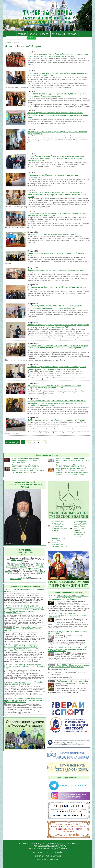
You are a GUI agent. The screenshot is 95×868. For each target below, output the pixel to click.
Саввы (13, 560)
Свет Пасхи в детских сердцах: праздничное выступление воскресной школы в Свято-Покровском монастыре (57, 95)
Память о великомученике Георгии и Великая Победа (24, 591)
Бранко (39, 573)
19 (45, 443)
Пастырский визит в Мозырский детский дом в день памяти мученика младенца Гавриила (57, 133)
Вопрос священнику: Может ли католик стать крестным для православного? (53, 176)
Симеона (41, 572)
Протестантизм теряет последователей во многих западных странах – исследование (68, 615)
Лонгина (24, 567)
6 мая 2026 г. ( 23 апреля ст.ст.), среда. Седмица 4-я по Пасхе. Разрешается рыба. (68, 666)
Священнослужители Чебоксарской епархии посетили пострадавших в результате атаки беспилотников (68, 649)
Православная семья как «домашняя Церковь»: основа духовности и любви (57, 271)
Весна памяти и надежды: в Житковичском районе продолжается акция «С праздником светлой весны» (58, 74)
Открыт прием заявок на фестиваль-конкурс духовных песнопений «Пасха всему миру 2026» (27, 460)
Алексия (8, 572)
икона (20, 560)
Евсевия (39, 565)
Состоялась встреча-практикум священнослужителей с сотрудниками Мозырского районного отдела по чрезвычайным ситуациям (57, 368)
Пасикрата (40, 563)
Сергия (27, 577)
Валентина (19, 565)
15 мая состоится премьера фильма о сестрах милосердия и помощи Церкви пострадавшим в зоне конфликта (68, 597)
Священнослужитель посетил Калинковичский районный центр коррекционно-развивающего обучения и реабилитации (55, 307)
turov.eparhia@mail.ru (56, 845)
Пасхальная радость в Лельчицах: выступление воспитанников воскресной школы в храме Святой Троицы (54, 387)
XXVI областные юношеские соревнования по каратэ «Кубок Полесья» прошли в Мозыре (59, 526)
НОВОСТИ (45, 34)
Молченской (16, 579)
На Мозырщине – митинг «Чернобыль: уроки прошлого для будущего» (57, 420)
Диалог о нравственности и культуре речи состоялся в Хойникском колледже (56, 254)
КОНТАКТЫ (72, 34)
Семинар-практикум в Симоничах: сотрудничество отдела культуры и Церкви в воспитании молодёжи (57, 214)
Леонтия (16, 567)
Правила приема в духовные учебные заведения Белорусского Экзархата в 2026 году (72, 460)
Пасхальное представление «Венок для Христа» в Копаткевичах (54, 234)
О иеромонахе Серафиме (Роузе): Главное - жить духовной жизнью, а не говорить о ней (25, 666)
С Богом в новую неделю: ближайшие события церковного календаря (25, 683)
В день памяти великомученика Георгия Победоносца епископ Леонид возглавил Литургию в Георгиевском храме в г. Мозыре (58, 55)
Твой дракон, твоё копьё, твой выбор (73, 681)
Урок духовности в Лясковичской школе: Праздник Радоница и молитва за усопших (58, 288)
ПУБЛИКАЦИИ (58, 34)
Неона (8, 567)
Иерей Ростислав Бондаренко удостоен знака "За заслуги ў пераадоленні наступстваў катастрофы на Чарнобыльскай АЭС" (58, 326)
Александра (16, 563)
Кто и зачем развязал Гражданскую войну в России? (67, 632)
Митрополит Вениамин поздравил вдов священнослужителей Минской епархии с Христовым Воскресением (24, 700)
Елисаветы (29, 568)
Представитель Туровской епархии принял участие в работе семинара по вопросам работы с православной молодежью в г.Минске (81, 528)
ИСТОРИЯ (33, 34)
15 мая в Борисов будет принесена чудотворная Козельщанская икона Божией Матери (23, 629)
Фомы (42, 567)
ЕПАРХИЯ (22, 34)
